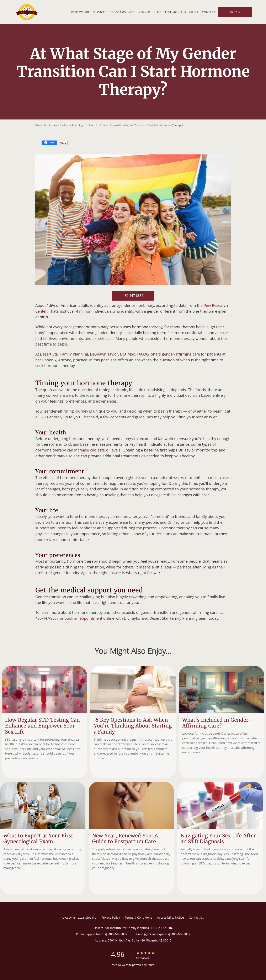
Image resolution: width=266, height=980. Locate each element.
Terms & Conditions (139, 917)
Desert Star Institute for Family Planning (59, 125)
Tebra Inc (90, 918)
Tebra (151, 965)
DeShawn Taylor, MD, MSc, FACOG (119, 354)
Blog (92, 125)
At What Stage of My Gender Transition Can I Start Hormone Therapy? (141, 125)
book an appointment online (89, 618)
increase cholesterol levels (97, 450)
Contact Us (196, 917)
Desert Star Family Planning (64, 354)
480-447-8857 (133, 296)
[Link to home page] (26, 12)
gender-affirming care (181, 354)
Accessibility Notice (171, 917)
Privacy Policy (111, 917)
